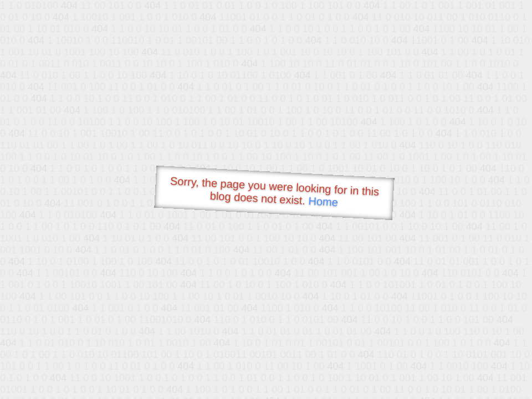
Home (323, 201)
